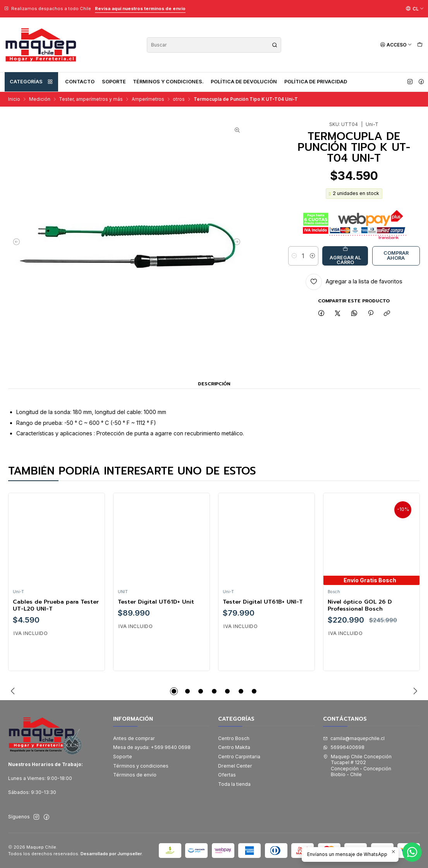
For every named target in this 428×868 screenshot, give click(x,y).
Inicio (14, 99)
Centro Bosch (234, 738)
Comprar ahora (396, 255)
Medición (40, 99)
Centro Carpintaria (239, 757)
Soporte (114, 82)
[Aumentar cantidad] (312, 256)
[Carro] (420, 45)
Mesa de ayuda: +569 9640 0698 (152, 747)
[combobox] (214, 45)
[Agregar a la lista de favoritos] (354, 282)
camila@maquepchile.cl (354, 738)
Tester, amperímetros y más (91, 99)
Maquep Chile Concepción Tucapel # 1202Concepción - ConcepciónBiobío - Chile (357, 765)
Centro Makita (234, 747)
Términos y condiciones (141, 766)
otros (179, 99)
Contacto (80, 82)
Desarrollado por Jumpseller (111, 854)
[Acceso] (396, 45)
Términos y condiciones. (168, 82)
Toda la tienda (234, 784)
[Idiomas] (415, 9)
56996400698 (344, 747)
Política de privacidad (316, 82)
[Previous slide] (14, 691)
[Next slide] (414, 691)
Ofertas (227, 775)
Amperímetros (148, 99)
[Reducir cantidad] (294, 256)
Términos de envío (135, 775)
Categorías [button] (31, 82)
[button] (174, 691)
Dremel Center (235, 766)
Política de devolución (244, 82)
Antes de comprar (134, 738)
